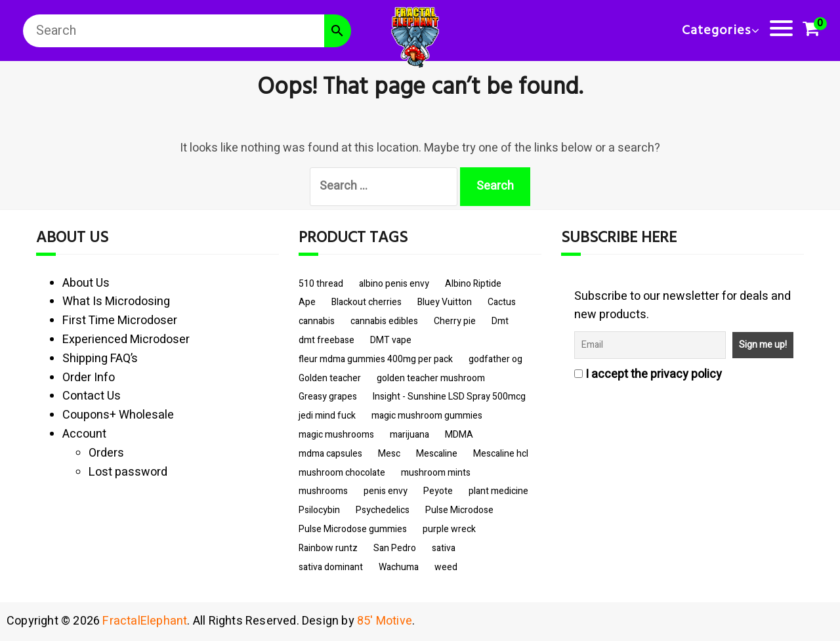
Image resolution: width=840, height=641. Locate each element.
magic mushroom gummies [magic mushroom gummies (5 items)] (427, 416)
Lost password (128, 472)
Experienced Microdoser (126, 340)
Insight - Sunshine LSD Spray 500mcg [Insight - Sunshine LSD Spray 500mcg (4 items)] (449, 397)
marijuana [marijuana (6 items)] (409, 435)
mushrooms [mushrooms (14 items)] (323, 491)
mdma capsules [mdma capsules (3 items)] (330, 454)
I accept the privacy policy (648, 374)
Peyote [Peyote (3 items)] (438, 491)
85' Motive (385, 621)
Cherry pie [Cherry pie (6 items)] (455, 321)
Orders (106, 453)
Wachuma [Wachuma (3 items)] (399, 567)
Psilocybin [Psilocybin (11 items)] (319, 510)
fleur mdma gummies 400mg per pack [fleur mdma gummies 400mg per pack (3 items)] (376, 359)
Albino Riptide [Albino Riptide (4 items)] (473, 284)
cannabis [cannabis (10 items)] (317, 321)
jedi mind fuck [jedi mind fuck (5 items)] (327, 416)
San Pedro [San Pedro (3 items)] (395, 548)
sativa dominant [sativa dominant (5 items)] (331, 567)
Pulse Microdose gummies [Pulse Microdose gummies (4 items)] (353, 529)
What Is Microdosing (116, 301)
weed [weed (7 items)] (446, 567)
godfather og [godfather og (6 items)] (495, 359)
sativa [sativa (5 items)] (444, 548)
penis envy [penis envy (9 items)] (386, 491)
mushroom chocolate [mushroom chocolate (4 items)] (342, 473)
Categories (716, 31)
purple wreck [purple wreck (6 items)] (449, 529)
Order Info (89, 378)
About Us (86, 283)
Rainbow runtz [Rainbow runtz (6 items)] (328, 548)
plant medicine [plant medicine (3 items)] (498, 491)
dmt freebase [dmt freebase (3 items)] (326, 340)
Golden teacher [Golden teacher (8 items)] (330, 378)
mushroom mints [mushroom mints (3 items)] (436, 473)
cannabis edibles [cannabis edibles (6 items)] (384, 321)
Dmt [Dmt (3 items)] (500, 321)
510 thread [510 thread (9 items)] (321, 284)
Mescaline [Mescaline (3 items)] (437, 454)
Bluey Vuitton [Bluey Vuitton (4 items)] (445, 302)
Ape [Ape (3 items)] (307, 302)
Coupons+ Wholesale (118, 415)
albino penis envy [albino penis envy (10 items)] (394, 284)
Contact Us (92, 396)
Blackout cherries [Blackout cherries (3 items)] (367, 302)
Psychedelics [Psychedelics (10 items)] (383, 510)
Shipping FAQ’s (100, 359)
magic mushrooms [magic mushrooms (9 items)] (336, 435)
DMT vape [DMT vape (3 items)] (391, 340)
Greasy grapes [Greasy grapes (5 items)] (328, 397)
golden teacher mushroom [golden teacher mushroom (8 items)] (431, 378)
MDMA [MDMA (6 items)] (459, 435)
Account (84, 434)
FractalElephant (145, 621)
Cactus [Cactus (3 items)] (502, 302)
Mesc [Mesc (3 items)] (389, 454)
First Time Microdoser (120, 320)
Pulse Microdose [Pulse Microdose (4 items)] (459, 510)
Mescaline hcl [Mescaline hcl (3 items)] (501, 454)
